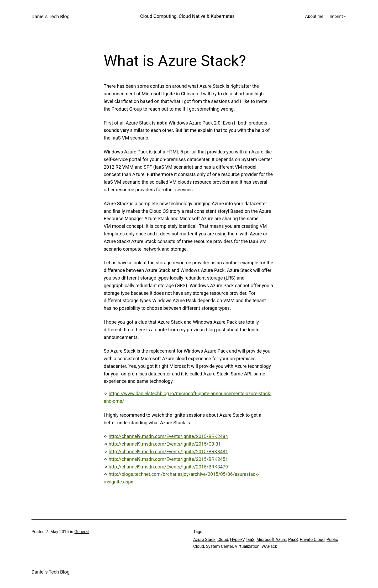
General (82, 532)
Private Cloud (312, 540)
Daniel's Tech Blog (51, 16)
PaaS (293, 540)
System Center (219, 546)
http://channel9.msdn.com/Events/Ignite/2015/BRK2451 (168, 459)
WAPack (269, 546)
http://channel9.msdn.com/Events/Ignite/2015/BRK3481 (168, 452)
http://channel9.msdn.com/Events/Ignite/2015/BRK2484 (168, 436)
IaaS (250, 540)
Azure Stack (204, 540)
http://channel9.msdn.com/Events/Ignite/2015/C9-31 (165, 444)
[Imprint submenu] (345, 17)
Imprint (336, 16)
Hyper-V (237, 540)
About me (314, 16)
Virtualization (247, 546)
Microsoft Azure (271, 540)
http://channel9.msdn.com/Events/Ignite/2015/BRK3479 (168, 467)
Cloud (223, 540)
